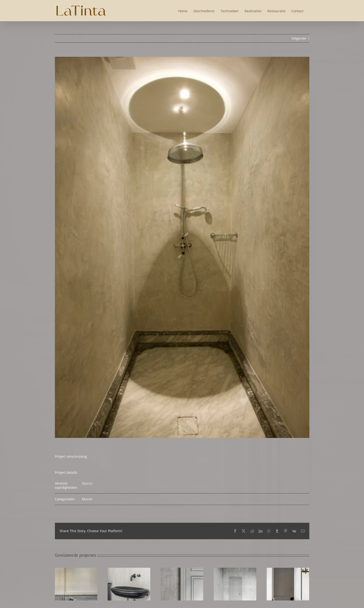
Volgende (299, 38)
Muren (87, 499)
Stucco (87, 483)
